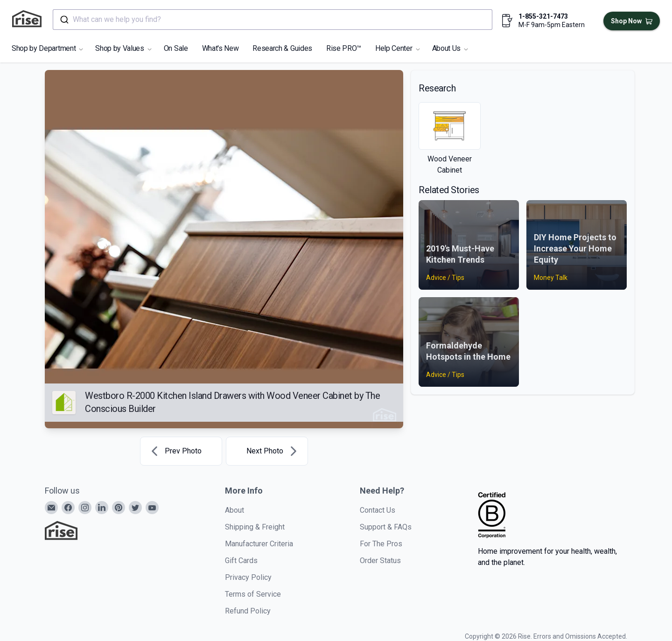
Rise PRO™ (344, 48)
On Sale (176, 48)
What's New (220, 48)
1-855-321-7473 (543, 16)
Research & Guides (282, 48)
